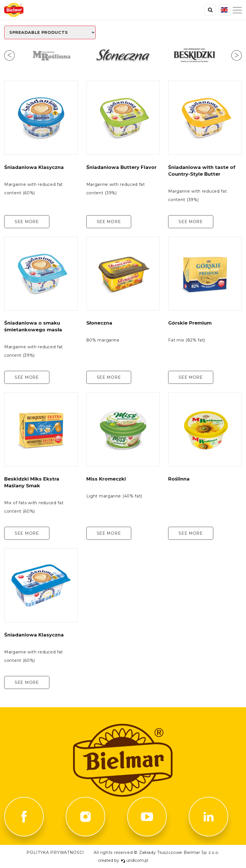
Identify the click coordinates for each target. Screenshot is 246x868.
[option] (51, 55)
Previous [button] (9, 55)
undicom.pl (135, 860)
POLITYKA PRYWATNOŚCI (55, 852)
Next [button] (237, 55)
